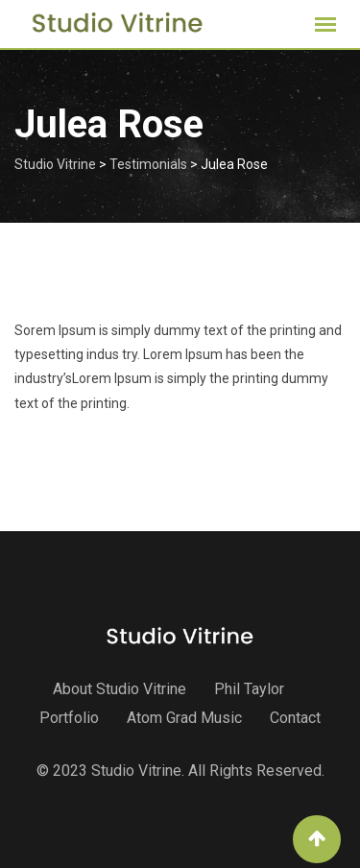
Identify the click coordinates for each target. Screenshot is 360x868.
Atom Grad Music (184, 718)
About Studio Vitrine (120, 689)
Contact (295, 718)
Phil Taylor (249, 689)
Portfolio (69, 718)
